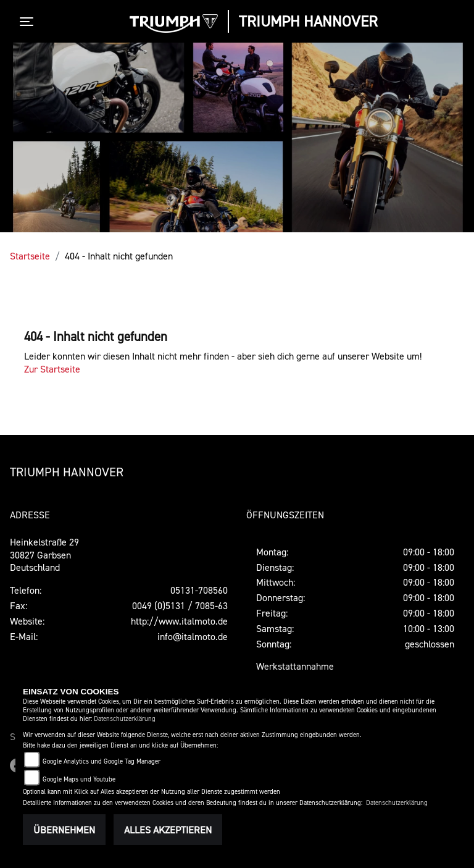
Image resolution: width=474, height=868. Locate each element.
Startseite (30, 256)
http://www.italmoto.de (179, 621)
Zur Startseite (52, 369)
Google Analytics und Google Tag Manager (102, 761)
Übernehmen (64, 830)
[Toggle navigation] (29, 22)
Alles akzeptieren (168, 830)
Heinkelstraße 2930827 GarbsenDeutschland (44, 555)
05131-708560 (199, 590)
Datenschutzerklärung (125, 719)
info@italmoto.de (193, 636)
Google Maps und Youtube (79, 779)
